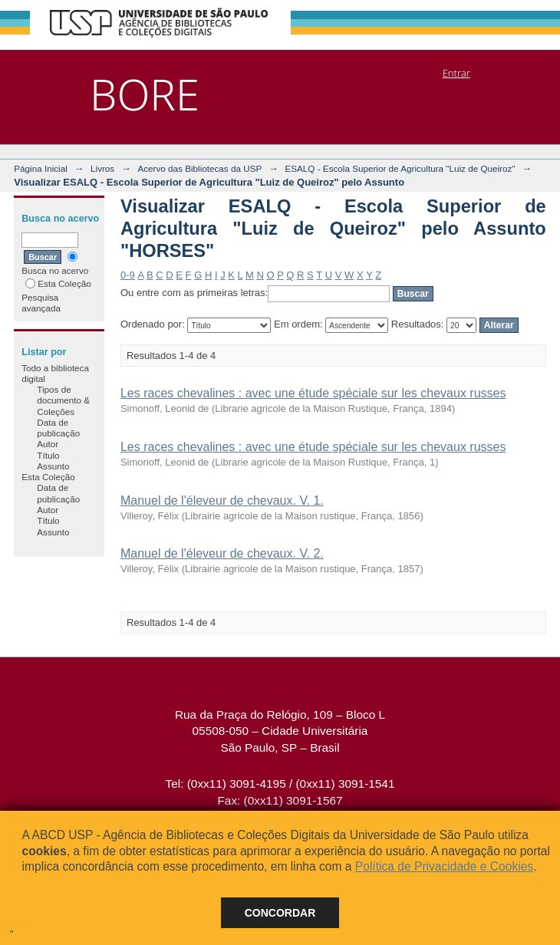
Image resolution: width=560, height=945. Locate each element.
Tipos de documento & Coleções (63, 400)
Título (48, 455)
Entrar (456, 73)
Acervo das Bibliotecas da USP (199, 168)
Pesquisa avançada (41, 303)
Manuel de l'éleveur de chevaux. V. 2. (222, 553)
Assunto (53, 466)
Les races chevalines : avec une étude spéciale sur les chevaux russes (313, 393)
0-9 (128, 275)
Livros (102, 168)
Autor (48, 444)
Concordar (280, 913)
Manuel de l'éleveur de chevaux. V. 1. (222, 500)
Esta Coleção (58, 283)
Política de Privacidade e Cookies (444, 866)
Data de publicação (58, 428)
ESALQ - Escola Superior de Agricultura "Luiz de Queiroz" (400, 168)
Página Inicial (41, 168)
